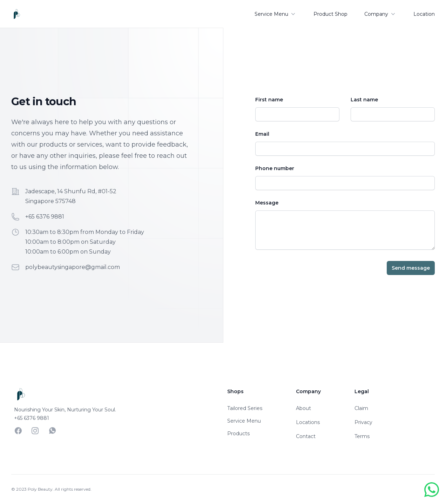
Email (262, 134)
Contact (306, 436)
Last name (364, 100)
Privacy (363, 422)
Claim (361, 408)
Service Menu (276, 14)
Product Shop (330, 14)
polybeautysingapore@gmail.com (73, 267)
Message (267, 203)
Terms (362, 436)
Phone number (275, 168)
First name (269, 100)
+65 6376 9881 (45, 217)
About (303, 408)
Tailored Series (245, 408)
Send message (411, 268)
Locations (308, 422)
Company (380, 14)
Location (424, 14)
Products (238, 434)
